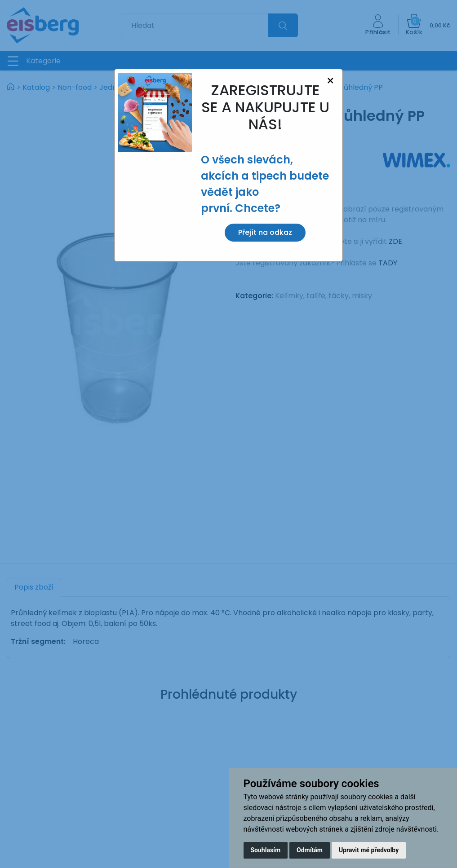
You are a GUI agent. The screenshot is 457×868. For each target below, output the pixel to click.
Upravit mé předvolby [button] (369, 850)
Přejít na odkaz (265, 232)
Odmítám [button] (310, 850)
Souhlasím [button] (266, 850)
